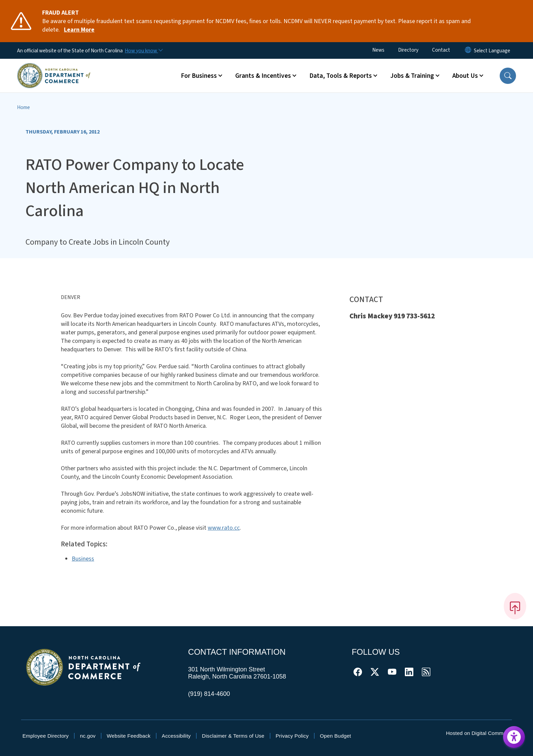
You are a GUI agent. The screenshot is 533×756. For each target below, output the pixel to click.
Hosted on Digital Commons (479, 733)
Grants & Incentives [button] (263, 76)
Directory (408, 50)
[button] (508, 76)
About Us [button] (465, 76)
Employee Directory (46, 736)
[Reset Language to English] (468, 50)
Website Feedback (129, 736)
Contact (441, 50)
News (378, 50)
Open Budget (336, 736)
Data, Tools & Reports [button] (341, 76)
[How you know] (143, 51)
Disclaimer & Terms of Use (233, 736)
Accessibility (176, 736)
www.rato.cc (224, 528)
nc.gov (88, 736)
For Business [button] (199, 76)
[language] (492, 51)
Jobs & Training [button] (412, 76)
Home (23, 107)
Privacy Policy (292, 736)
